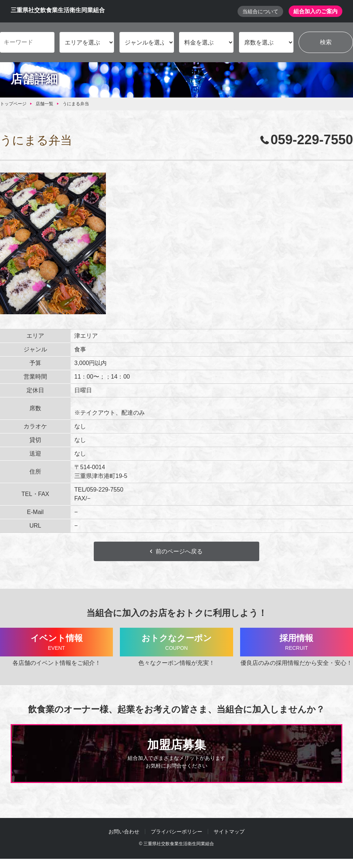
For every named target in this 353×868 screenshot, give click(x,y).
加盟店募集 (176, 755)
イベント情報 (56, 643)
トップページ (13, 104)
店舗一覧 (44, 104)
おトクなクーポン (176, 643)
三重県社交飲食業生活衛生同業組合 (58, 10)
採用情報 (297, 643)
